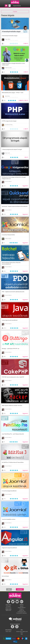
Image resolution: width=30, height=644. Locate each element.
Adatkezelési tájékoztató (8, 610)
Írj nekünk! (8, 606)
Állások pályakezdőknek (22, 607)
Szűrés (15, 12)
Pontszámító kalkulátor (22, 613)
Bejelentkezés (17, 6)
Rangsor (22, 609)
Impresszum (8, 608)
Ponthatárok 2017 (22, 612)
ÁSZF (22, 633)
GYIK (22, 634)
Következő (20, 589)
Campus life (22, 610)
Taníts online (8, 631)
